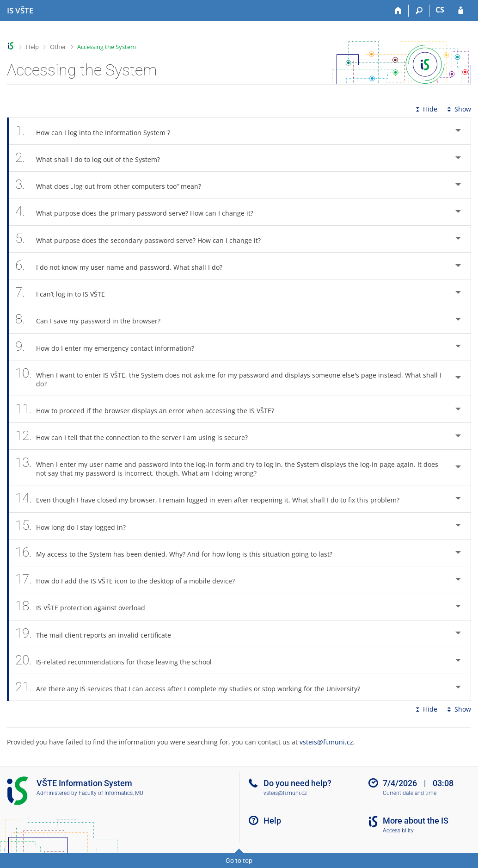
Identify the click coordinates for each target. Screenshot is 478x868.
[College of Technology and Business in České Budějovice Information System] (20, 11)
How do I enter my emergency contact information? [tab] (110, 347)
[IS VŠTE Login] (461, 11)
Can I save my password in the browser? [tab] (93, 319)
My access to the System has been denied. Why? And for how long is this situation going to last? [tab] (179, 553)
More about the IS (416, 821)
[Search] (419, 11)
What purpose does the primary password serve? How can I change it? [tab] (139, 212)
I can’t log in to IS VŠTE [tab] (65, 293)
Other (58, 47)
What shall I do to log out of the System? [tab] (93, 158)
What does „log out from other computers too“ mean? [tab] (113, 185)
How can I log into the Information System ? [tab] (98, 131)
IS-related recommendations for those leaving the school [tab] (119, 660)
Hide (426, 109)
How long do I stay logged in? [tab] (76, 526)
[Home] (398, 11)
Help (32, 47)
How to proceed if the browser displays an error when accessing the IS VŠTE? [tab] (150, 409)
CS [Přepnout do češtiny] (440, 10)
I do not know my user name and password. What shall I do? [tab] (124, 266)
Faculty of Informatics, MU (111, 793)
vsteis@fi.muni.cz (326, 742)
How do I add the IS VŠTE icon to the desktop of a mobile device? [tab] (130, 580)
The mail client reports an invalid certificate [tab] (98, 634)
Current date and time (410, 793)
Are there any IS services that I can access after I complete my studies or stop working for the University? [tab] (193, 687)
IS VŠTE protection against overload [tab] (85, 606)
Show (458, 109)
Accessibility (398, 831)
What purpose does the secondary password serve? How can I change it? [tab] (143, 239)
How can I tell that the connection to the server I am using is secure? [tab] (137, 436)
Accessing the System (107, 47)
